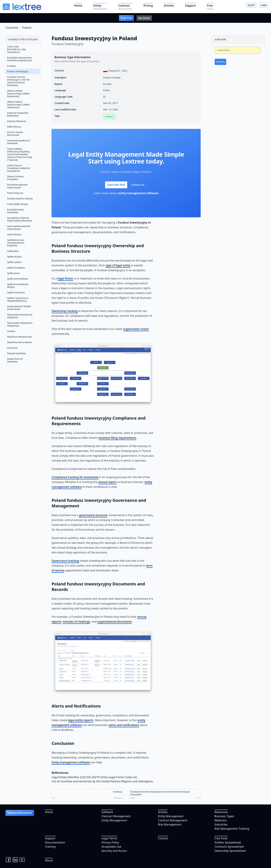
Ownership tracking (64, 311)
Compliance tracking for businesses (75, 477)
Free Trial (126, 18)
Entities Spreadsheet (228, 842)
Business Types (224, 816)
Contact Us (139, 185)
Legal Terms (109, 838)
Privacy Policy (110, 842)
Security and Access (114, 851)
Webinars (221, 820)
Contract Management (116, 816)
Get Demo (144, 18)
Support (50, 838)
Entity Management (114, 820)
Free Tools (221, 838)
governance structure (93, 515)
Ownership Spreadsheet (230, 851)
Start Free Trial (116, 185)
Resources (221, 812)
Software (107, 812)
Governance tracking (65, 561)
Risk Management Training (232, 829)
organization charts (136, 329)
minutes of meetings (76, 622)
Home (49, 812)
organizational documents (114, 622)
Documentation (55, 842)
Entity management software (71, 762)
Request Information (20, 813)
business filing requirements (117, 438)
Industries (221, 824)
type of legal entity (118, 265)
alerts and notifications (124, 725)
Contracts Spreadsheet (229, 847)
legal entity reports (81, 720)
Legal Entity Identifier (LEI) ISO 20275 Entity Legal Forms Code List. (95, 777)
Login (264, 5)
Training (50, 847)
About (49, 860)
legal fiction (65, 278)
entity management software (138, 193)
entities (109, 117)
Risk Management (170, 824)
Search (251, 5)
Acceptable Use (111, 847)
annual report (107, 482)
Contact (163, 838)
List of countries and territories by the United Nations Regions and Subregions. (102, 781)
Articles (163, 812)
